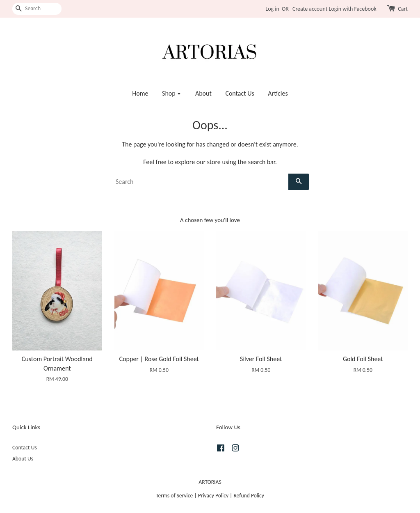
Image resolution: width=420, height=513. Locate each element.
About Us (23, 459)
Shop (172, 93)
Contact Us (240, 93)
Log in (272, 9)
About (203, 93)
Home (140, 93)
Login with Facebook (353, 9)
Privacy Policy (213, 496)
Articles (278, 93)
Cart (403, 9)
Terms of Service (174, 496)
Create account (310, 9)
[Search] (37, 9)
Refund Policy (249, 496)
